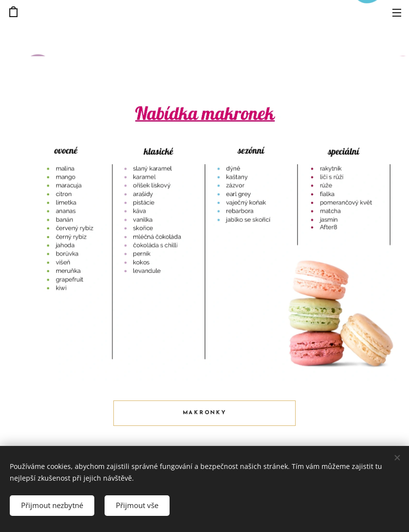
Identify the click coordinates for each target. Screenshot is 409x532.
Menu (397, 13)
